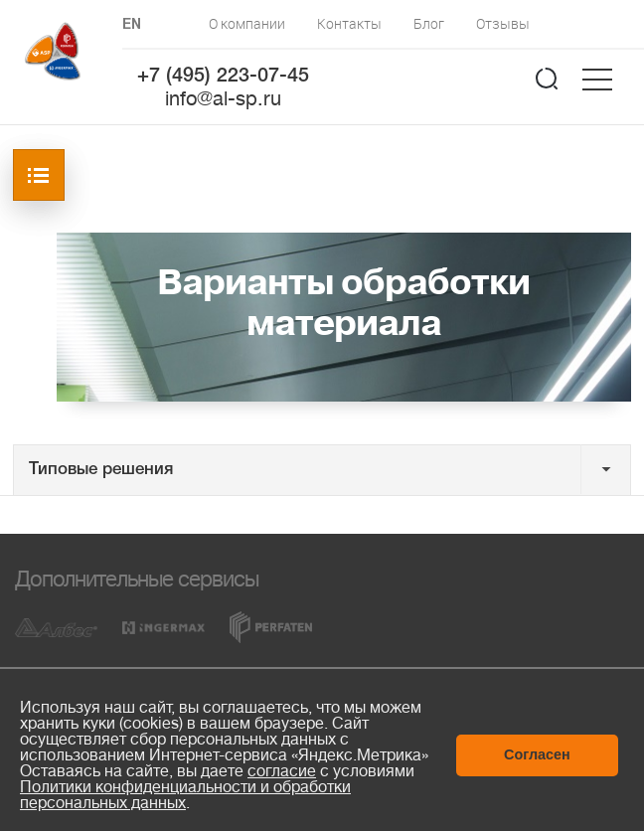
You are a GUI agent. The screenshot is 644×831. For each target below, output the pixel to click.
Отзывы (503, 23)
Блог (429, 23)
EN (132, 25)
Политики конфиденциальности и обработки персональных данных (185, 795)
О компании (247, 23)
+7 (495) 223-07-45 (223, 77)
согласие (282, 771)
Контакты (349, 23)
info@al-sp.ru (223, 99)
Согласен (537, 754)
